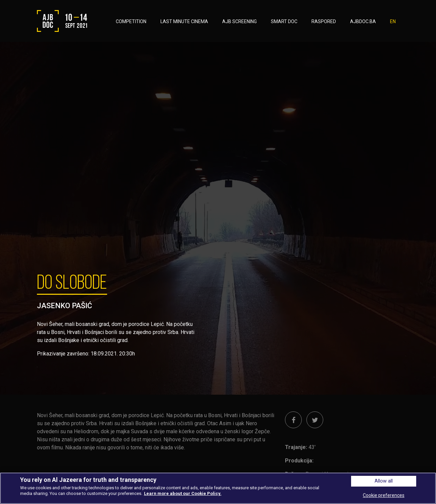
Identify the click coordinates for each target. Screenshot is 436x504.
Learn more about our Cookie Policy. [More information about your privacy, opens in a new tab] (183, 493)
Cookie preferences (384, 495)
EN (393, 21)
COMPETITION (131, 21)
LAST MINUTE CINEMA (184, 21)
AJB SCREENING (239, 21)
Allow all (384, 481)
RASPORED (324, 21)
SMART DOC (284, 21)
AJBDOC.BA (363, 21)
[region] (218, 488)
